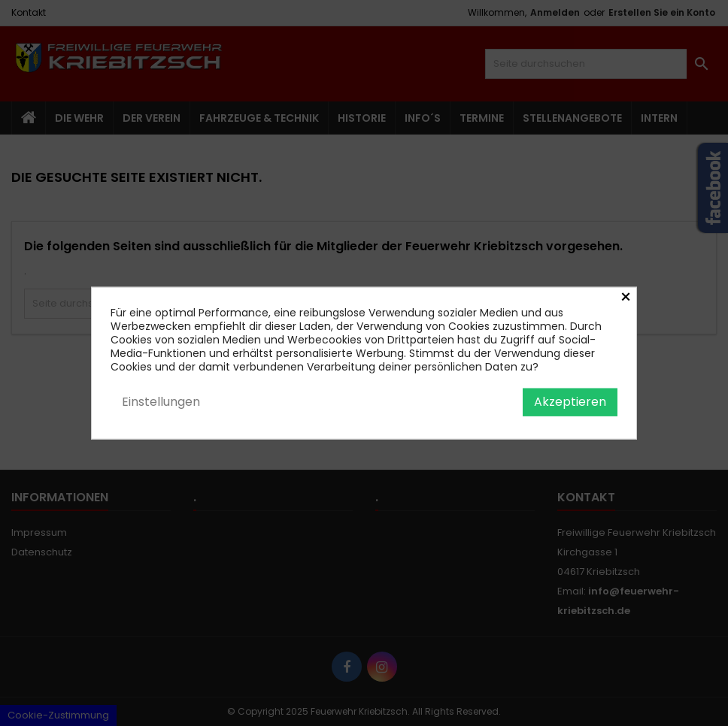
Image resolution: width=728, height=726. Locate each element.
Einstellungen (161, 402)
